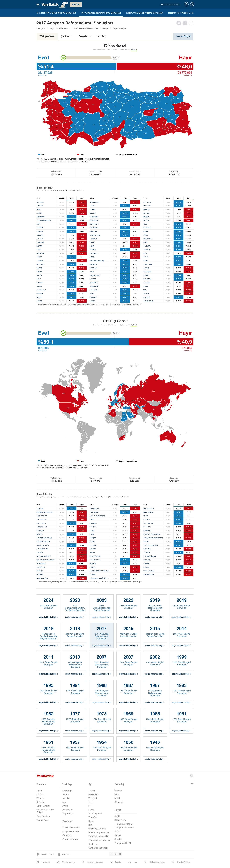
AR (170, 5)
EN (166, 5)
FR (174, 5)
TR (162, 5)
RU (177, 5)
